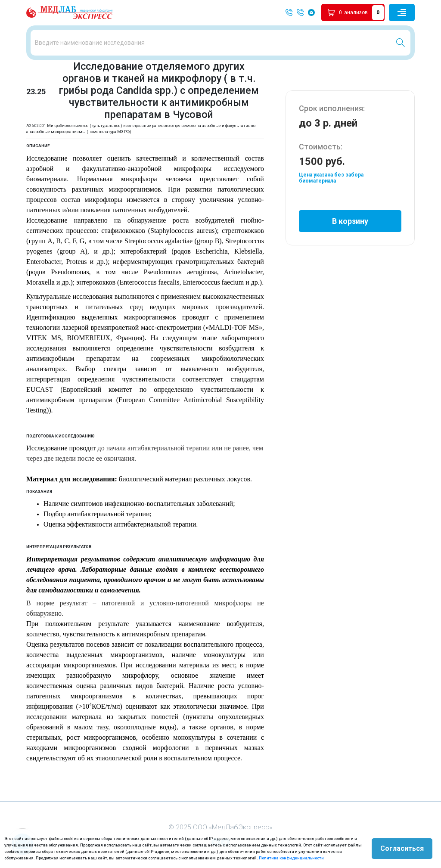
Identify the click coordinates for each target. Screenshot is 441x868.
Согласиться (402, 848)
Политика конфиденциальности (291, 858)
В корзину (350, 221)
